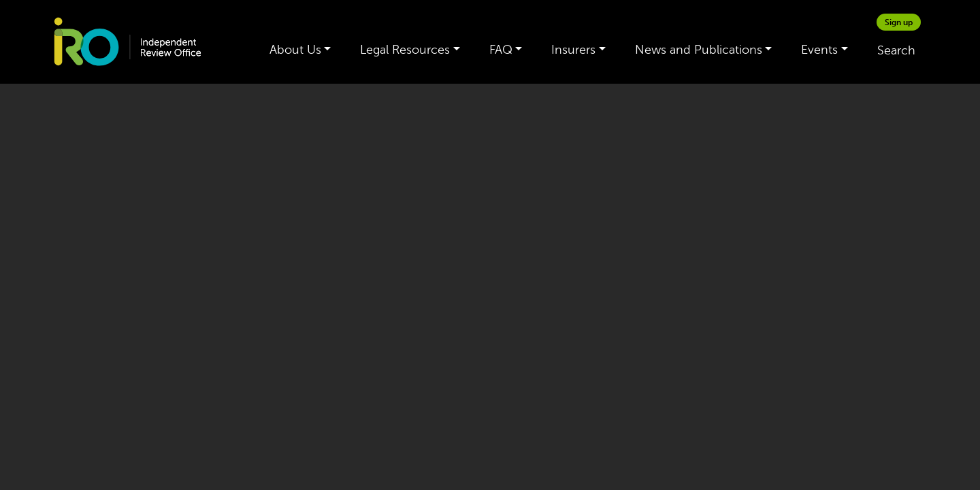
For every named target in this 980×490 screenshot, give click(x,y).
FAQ (501, 50)
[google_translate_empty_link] (929, 22)
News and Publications (699, 50)
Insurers (573, 50)
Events (819, 50)
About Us (295, 50)
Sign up (899, 22)
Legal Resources (405, 50)
